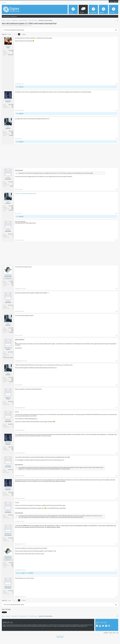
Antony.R (8, 51)
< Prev (9, 40)
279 (13, 57)
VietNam (11, 191)
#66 (116, 245)
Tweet (3, 617)
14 (13, 408)
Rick (8, 132)
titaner (18, 92)
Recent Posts (14, 16)
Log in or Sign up (113, 1)
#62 (116, 116)
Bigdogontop (8, 539)
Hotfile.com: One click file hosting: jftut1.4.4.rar (26, 199)
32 (13, 545)
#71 (116, 390)
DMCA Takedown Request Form (44, 25)
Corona (26, 31)
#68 (116, 317)
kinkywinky (27, 578)
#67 (116, 294)
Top (117, 638)
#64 (116, 195)
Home (114, 638)
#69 (116, 341)
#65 (116, 219)
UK (13, 291)
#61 (116, 89)
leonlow (8, 235)
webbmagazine (8, 353)
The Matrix (11, 141)
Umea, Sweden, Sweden (8, 363)
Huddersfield (11, 60)
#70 (116, 366)
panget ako (8, 403)
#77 (116, 527)
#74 (116, 458)
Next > (24, 40)
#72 (116, 413)
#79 (116, 575)
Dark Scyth (8, 106)
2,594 (12, 111)
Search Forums (6, 16)
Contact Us (106, 638)
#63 (116, 144)
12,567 (12, 288)
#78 (116, 549)
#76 (116, 504)
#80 (116, 602)
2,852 (12, 138)
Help (111, 638)
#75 (116, 481)
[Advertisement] (104, 53)
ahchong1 (8, 425)
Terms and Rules (60, 641)
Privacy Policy (60, 642)
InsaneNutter (8, 280)
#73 (116, 436)
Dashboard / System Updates (13, 31)
